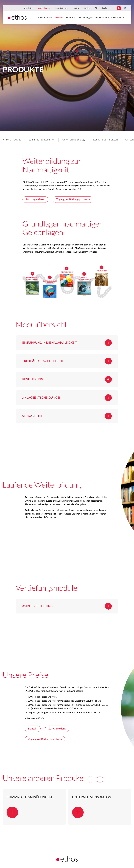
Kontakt (76, 8)
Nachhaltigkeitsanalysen (105, 140)
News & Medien (118, 18)
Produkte (59, 18)
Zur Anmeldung (57, 729)
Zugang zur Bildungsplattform (73, 200)
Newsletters (28, 8)
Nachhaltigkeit (86, 18)
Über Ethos (72, 18)
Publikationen (102, 18)
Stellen (87, 8)
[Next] (100, 779)
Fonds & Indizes (45, 18)
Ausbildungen (44, 8)
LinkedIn (125, 8)
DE (96, 8)
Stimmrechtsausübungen (42, 140)
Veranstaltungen (61, 8)
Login (105, 8)
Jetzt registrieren (35, 200)
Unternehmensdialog (73, 140)
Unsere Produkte (12, 140)
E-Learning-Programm (50, 245)
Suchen (119, 8)
